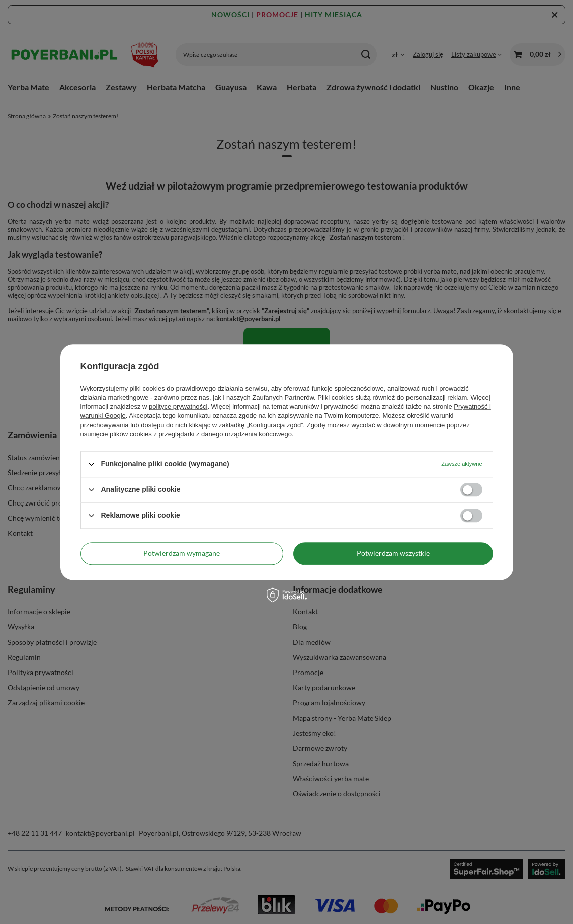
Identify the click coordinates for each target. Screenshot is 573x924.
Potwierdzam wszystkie (393, 553)
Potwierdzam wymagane (182, 553)
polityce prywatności (178, 407)
